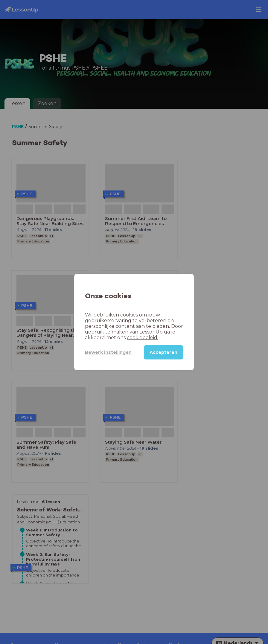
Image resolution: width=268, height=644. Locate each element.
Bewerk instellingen (108, 352)
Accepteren (163, 352)
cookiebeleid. (143, 338)
